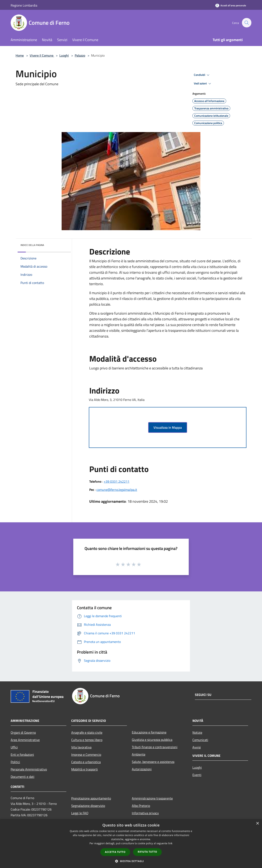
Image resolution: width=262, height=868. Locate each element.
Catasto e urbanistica (86, 762)
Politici (15, 762)
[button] (131, 861)
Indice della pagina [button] (32, 245)
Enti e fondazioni (22, 755)
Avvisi (197, 747)
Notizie (197, 732)
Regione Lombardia (24, 5)
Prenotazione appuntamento (91, 798)
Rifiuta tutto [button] (147, 852)
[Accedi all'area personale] (231, 5)
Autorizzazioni (142, 769)
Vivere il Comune (42, 55)
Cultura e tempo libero (87, 740)
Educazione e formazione (149, 732)
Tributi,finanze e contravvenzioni (155, 747)
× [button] (257, 824)
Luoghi (64, 55)
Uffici (14, 747)
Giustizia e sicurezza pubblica (152, 740)
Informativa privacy (145, 813)
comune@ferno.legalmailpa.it (117, 490)
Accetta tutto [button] (115, 852)
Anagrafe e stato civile (87, 732)
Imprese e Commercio (86, 755)
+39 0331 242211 (117, 481)
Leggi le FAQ (80, 813)
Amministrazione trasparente (152, 798)
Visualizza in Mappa (168, 427)
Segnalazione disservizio (88, 806)
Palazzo (80, 55)
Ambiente (139, 754)
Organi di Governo (23, 732)
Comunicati (200, 740)
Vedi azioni (203, 84)
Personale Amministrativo (29, 769)
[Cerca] (246, 23)
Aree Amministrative (25, 740)
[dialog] (131, 844)
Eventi (197, 775)
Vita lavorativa (81, 747)
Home (20, 55)
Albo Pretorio (141, 806)
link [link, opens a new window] (170, 843)
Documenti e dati (23, 777)
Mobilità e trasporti (85, 769)
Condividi (202, 75)
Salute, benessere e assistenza (153, 762)
